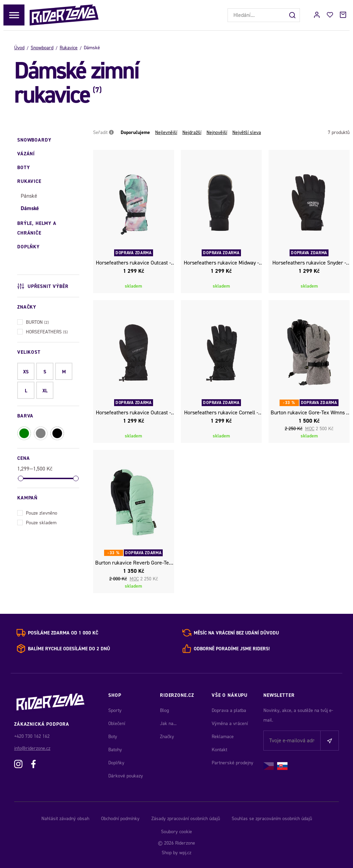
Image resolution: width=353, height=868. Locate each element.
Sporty (115, 710)
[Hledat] (293, 15)
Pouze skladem (37, 522)
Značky (167, 737)
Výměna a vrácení (230, 724)
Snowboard (42, 48)
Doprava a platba (229, 710)
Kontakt (219, 750)
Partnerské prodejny (233, 763)
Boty (113, 737)
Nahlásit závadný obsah (65, 819)
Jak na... (168, 724)
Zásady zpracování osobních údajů (186, 819)
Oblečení (117, 724)
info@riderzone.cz (32, 748)
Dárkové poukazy (126, 776)
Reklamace (223, 737)
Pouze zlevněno (37, 512)
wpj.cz (185, 853)
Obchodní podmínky (120, 819)
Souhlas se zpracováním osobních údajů (272, 819)
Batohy (115, 750)
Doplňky (116, 763)
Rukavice (69, 48)
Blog (164, 710)
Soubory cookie (176, 832)
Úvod (19, 48)
